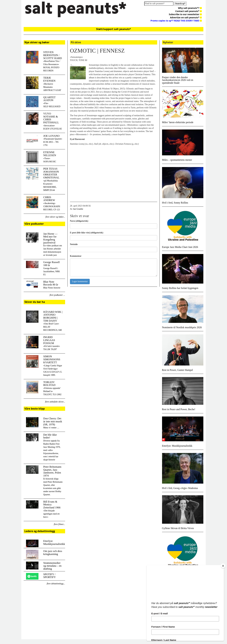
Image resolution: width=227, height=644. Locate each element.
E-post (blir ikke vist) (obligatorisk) (87, 233)
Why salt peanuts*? (190, 8)
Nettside (74, 244)
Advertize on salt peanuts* (186, 17)
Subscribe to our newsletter (185, 14)
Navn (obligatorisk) (79, 221)
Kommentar (76, 256)
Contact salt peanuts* (189, 11)
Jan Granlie (78, 209)
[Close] (223, 566)
